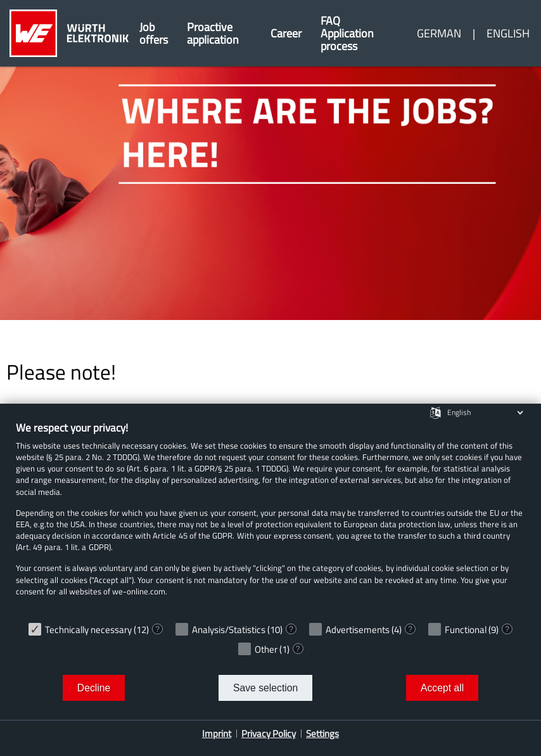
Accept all (442, 688)
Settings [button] (322, 734)
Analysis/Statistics (229, 630)
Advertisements (358, 630)
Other (266, 649)
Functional (466, 630)
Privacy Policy (269, 734)
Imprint (217, 734)
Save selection (265, 688)
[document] (270, 518)
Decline (94, 688)
